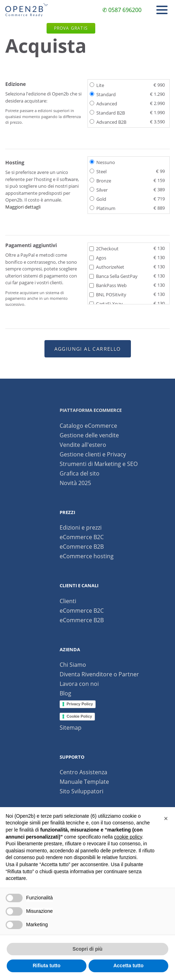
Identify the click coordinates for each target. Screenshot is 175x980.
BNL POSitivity (127, 294)
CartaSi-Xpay (127, 303)
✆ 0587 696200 (122, 10)
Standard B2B (127, 112)
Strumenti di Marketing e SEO (99, 464)
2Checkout (127, 248)
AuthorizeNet (127, 267)
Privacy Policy (80, 704)
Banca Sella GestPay (127, 276)
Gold (127, 199)
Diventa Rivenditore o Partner (99, 674)
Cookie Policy (79, 716)
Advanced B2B (127, 122)
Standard (127, 94)
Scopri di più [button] (88, 949)
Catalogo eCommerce (88, 426)
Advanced (127, 103)
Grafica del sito (80, 473)
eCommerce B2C (82, 537)
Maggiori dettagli (23, 207)
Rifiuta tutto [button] (47, 966)
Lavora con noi (79, 684)
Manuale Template (84, 782)
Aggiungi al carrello (88, 349)
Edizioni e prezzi (81, 527)
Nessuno (102, 162)
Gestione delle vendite (89, 435)
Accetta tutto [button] (128, 966)
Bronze (127, 180)
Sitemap (71, 728)
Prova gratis (71, 28)
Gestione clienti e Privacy (93, 454)
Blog (65, 693)
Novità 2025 (75, 483)
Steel (127, 171)
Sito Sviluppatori (82, 791)
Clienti (68, 601)
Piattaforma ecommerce (91, 410)
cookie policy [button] (128, 837)
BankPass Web (127, 285)
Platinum (127, 208)
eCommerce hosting (87, 556)
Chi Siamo (73, 665)
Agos (127, 257)
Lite (127, 85)
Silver (127, 189)
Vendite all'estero (83, 445)
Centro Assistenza (83, 772)
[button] (166, 818)
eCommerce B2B (82, 547)
